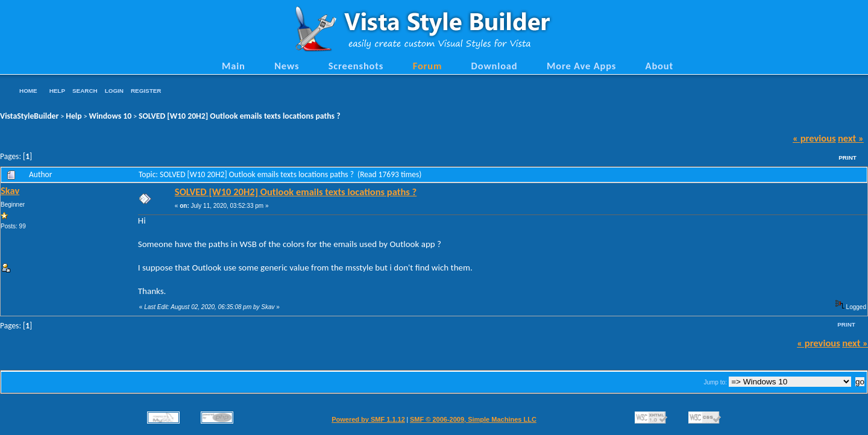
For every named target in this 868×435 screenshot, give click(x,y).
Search (85, 91)
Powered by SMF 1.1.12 (368, 419)
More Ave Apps (581, 66)
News (287, 66)
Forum (428, 66)
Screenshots (356, 66)
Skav (10, 190)
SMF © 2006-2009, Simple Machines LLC (473, 419)
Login (114, 91)
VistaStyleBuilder (29, 116)
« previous (814, 138)
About (659, 66)
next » (851, 138)
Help (57, 91)
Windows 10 (111, 116)
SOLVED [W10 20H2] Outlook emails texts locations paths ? (240, 116)
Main (234, 66)
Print (848, 158)
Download (495, 66)
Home (28, 91)
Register (146, 91)
